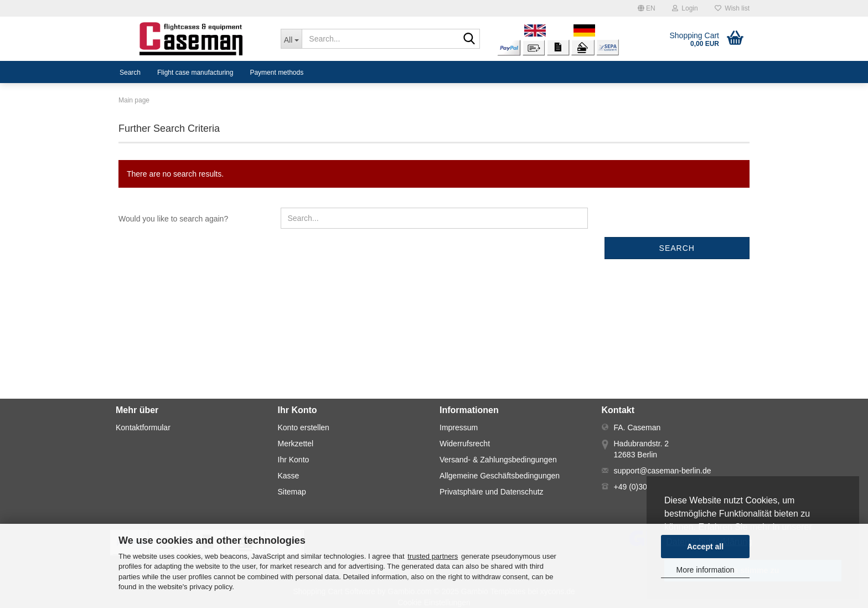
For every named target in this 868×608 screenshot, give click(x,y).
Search (130, 73)
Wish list (732, 8)
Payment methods (277, 73)
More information (705, 570)
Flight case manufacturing (195, 73)
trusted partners (433, 556)
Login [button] (685, 8)
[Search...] (291, 39)
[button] (647, 8)
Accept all (705, 547)
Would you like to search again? (173, 219)
